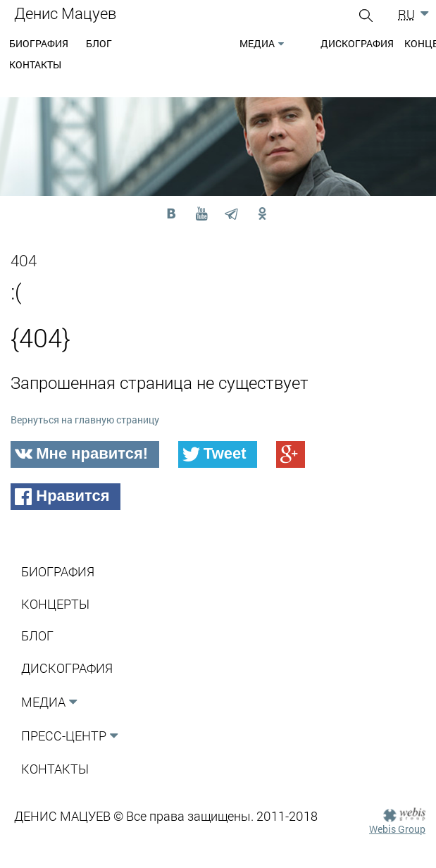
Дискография (357, 43)
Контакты (35, 64)
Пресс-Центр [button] (64, 736)
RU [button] (406, 14)
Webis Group (397, 829)
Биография (39, 43)
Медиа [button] (257, 43)
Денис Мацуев (65, 13)
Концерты (55, 604)
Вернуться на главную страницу (85, 420)
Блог (99, 43)
